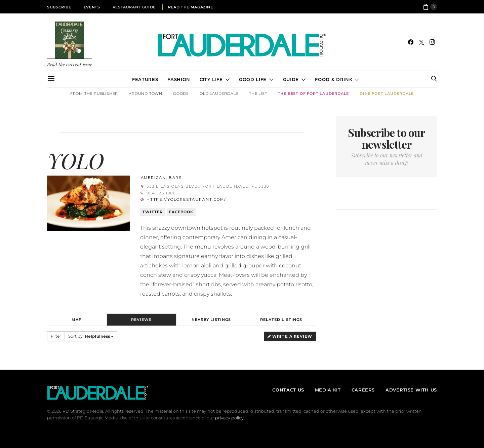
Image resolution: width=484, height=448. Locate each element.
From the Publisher (94, 94)
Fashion (179, 79)
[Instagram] (432, 42)
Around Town (146, 94)
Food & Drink (334, 79)
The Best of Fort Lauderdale (314, 94)
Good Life (253, 79)
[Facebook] (411, 42)
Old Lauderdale (219, 94)
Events (92, 7)
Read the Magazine (191, 7)
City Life (211, 79)
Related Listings (281, 320)
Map (77, 320)
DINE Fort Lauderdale (387, 94)
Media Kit (328, 390)
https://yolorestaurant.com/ (186, 199)
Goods (181, 94)
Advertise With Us (411, 390)
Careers (363, 390)
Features (145, 79)
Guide (291, 79)
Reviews (141, 320)
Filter (56, 336)
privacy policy (229, 418)
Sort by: (91, 336)
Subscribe (59, 7)
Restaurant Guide (134, 7)
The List (258, 94)
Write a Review (290, 336)
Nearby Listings (211, 320)
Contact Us (288, 390)
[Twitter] (421, 42)
